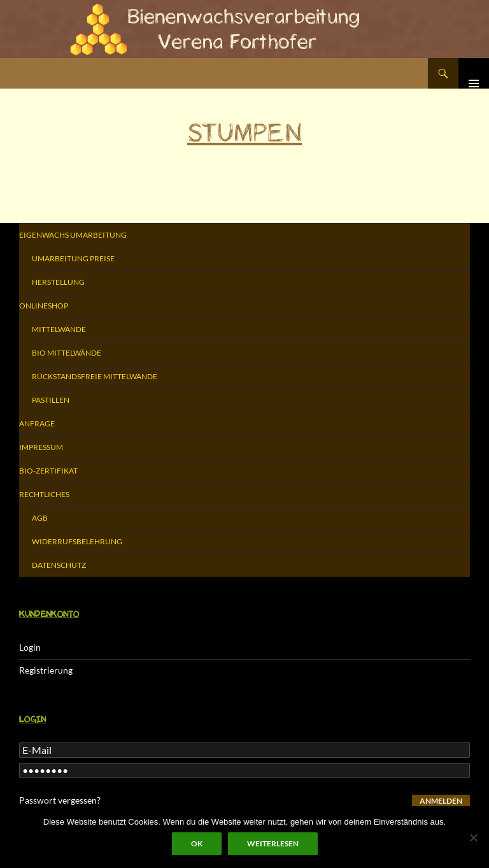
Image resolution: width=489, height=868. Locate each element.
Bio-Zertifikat (48, 471)
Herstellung (58, 282)
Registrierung (46, 670)
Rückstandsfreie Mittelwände (95, 376)
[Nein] (473, 837)
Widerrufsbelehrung (77, 541)
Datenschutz (59, 565)
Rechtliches (44, 494)
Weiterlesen (273, 843)
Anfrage (37, 423)
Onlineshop (44, 306)
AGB (40, 518)
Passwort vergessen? (60, 800)
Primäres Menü (474, 73)
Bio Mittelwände (67, 353)
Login (30, 647)
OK (197, 843)
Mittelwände (59, 329)
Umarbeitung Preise (73, 258)
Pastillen (51, 400)
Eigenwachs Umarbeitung (73, 235)
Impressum (41, 447)
